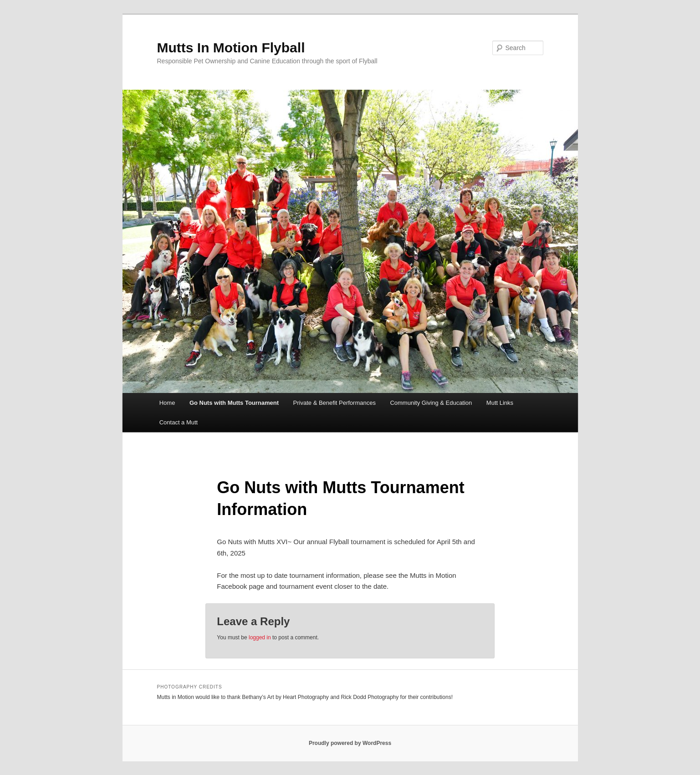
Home (167, 403)
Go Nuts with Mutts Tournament (234, 403)
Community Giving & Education (431, 403)
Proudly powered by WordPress (350, 743)
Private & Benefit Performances (335, 403)
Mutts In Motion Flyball (231, 48)
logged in (260, 637)
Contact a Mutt (179, 422)
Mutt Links (500, 403)
